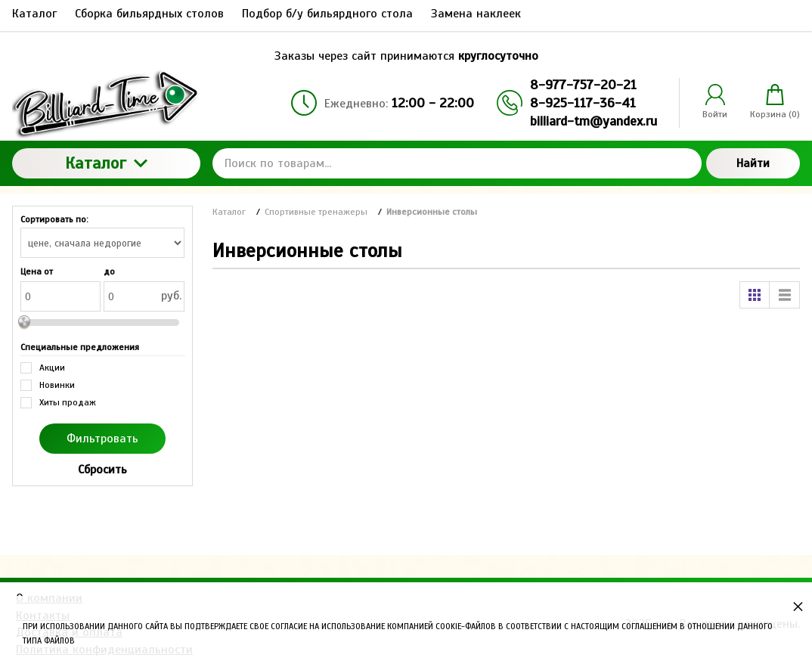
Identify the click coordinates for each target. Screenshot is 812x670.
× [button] (798, 606)
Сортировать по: (54, 219)
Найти (753, 163)
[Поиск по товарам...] (457, 163)
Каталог (106, 163)
